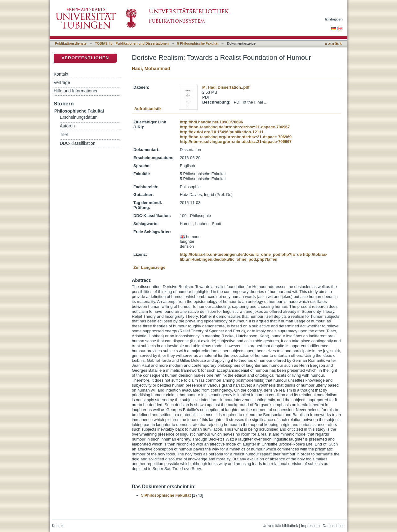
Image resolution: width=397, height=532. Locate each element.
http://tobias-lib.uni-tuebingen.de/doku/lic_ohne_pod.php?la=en (254, 257)
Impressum (310, 526)
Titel (64, 135)
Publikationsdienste (71, 43)
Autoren (67, 126)
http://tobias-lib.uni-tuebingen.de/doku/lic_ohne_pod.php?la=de (241, 254)
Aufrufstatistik (148, 109)
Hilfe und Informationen (76, 91)
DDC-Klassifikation (78, 143)
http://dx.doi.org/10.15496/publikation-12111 (222, 132)
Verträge (62, 82)
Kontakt (61, 74)
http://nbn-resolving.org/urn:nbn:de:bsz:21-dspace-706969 (236, 137)
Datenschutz (333, 526)
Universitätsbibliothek (280, 526)
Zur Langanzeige (149, 267)
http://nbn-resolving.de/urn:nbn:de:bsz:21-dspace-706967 (235, 127)
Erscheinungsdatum (79, 117)
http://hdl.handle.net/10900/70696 (212, 122)
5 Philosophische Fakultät (198, 43)
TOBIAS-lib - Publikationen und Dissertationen (132, 43)
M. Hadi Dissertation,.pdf (226, 87)
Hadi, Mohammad (151, 68)
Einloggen (334, 19)
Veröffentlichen (85, 58)
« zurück (333, 44)
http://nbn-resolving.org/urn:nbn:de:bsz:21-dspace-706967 (236, 142)
